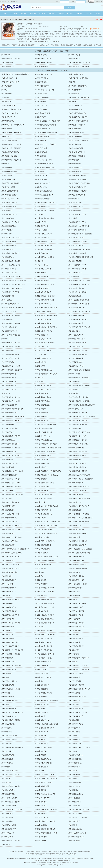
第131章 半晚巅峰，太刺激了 (44, 242)
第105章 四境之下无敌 (76, 207)
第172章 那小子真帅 (8, 296)
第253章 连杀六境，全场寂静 (11, 401)
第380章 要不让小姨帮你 (43, 564)
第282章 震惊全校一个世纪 (77, 436)
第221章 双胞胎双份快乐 (43, 358)
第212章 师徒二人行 (42, 347)
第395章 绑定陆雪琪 (42, 584)
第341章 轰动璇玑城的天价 (44, 514)
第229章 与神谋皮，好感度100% (12, 370)
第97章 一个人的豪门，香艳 (11, 199)
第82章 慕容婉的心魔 (8, 179)
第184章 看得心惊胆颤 (9, 312)
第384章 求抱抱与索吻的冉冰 (78, 568)
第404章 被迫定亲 (41, 596)
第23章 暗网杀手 (40, 101)
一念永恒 (62, 45)
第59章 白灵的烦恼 (41, 148)
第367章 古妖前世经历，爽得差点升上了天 (15, 549)
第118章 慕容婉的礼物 (9, 226)
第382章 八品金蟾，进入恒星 (11, 568)
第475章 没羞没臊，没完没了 (11, 689)
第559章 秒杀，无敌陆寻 (9, 798)
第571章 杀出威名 (7, 813)
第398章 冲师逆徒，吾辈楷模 (44, 588)
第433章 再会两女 (7, 634)
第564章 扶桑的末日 (75, 802)
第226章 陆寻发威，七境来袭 (11, 366)
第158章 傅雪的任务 (42, 277)
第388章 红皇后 (7, 576)
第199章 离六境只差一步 (9, 331)
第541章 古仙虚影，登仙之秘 (11, 775)
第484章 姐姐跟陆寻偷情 (9, 701)
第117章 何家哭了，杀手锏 (77, 222)
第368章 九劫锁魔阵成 (42, 549)
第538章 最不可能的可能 (9, 771)
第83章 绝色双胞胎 (41, 179)
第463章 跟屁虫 (7, 673)
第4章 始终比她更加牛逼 (9, 78)
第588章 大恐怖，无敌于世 (44, 63)
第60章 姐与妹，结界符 (76, 148)
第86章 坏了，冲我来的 (43, 183)
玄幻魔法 (14, 14)
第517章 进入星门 (7, 743)
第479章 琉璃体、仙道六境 (44, 693)
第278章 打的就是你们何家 (44, 432)
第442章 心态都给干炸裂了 (10, 646)
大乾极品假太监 (30, 851)
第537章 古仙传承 (74, 767)
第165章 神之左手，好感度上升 (79, 284)
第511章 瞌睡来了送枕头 (9, 736)
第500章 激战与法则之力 (43, 720)
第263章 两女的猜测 (42, 413)
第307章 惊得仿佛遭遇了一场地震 (12, 471)
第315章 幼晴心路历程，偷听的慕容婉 (81, 479)
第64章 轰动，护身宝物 (9, 156)
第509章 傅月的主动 (42, 732)
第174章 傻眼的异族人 (76, 296)
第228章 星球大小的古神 (76, 366)
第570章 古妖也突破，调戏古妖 (79, 810)
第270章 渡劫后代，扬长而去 (78, 420)
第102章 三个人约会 (75, 203)
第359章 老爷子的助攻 (42, 537)
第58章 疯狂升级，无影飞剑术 (11, 148)
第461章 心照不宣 (41, 669)
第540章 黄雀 (73, 771)
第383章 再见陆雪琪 (42, 568)
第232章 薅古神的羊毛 (9, 374)
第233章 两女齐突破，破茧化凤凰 (46, 374)
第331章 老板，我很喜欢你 (10, 502)
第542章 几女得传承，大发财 (44, 775)
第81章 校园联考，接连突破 (78, 175)
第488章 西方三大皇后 (42, 704)
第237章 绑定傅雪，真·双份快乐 (79, 378)
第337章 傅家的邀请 (8, 510)
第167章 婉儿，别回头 (42, 288)
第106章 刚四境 (7, 210)
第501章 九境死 (74, 720)
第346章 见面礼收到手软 (9, 522)
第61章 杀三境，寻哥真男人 (11, 152)
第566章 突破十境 (41, 806)
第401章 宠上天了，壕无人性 (44, 592)
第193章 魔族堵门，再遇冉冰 (11, 323)
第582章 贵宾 (73, 825)
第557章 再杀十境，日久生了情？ (46, 794)
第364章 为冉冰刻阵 (8, 545)
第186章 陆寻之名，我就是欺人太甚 (80, 312)
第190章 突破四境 (7, 319)
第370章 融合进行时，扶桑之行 (12, 553)
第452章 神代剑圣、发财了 (44, 658)
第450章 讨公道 (74, 654)
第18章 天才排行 (74, 94)
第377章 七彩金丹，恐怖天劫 (44, 561)
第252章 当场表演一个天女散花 (79, 397)
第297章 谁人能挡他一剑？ (77, 456)
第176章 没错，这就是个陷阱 (44, 300)
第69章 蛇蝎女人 (74, 160)
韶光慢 (56, 45)
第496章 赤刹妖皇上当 (9, 716)
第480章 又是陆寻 (74, 693)
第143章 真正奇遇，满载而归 (44, 257)
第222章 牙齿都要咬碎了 (76, 358)
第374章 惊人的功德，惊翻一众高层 (47, 557)
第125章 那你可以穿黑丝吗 (44, 234)
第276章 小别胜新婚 (75, 428)
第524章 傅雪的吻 (41, 751)
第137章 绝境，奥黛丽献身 (44, 249)
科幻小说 (70, 14)
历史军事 (42, 14)
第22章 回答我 (6, 101)
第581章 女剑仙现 (41, 825)
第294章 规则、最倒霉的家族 (78, 452)
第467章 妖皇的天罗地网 (43, 677)
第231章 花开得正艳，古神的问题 (79, 370)
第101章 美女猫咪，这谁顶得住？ (46, 203)
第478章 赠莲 (6, 693)
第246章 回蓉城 (74, 389)
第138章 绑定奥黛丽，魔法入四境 (79, 249)
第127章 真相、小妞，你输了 (11, 238)
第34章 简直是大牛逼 (8, 117)
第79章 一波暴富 (7, 175)
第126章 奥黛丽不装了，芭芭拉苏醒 (80, 234)
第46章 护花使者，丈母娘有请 (11, 133)
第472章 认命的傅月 (8, 685)
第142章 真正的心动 (8, 257)
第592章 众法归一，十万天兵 (11, 59)
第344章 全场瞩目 (41, 518)
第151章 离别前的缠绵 (9, 269)
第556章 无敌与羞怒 (8, 794)
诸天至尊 (85, 45)
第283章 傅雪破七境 (8, 440)
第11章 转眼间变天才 (42, 86)
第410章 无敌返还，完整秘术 (44, 603)
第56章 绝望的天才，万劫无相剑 (45, 144)
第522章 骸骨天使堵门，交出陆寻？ (80, 747)
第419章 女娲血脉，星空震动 (44, 615)
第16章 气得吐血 (7, 94)
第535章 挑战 (6, 767)
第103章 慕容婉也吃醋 (9, 207)
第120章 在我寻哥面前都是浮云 (79, 226)
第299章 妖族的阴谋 (42, 459)
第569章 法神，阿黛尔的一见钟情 (46, 810)
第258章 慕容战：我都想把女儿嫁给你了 (82, 405)
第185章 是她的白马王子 (43, 312)
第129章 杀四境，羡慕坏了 (77, 238)
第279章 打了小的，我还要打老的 (79, 432)
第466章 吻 (5, 677)
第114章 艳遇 (73, 218)
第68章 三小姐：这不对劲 (43, 160)
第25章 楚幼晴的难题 (8, 105)
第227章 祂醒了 (40, 366)
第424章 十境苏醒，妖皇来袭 (11, 623)
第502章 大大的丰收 (8, 724)
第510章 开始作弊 (74, 732)
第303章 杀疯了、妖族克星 (77, 463)
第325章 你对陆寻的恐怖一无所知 (12, 494)
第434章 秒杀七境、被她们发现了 (46, 634)
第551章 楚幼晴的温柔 (42, 786)
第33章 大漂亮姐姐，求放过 (78, 113)
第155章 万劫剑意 (41, 273)
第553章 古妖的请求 (8, 790)
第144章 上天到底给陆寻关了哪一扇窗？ (82, 257)
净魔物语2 (38, 851)
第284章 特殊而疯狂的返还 (44, 440)
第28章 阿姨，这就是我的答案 (11, 109)
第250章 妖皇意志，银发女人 (11, 397)
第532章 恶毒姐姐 (7, 763)
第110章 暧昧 (39, 214)
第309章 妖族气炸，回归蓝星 (78, 471)
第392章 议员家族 (41, 580)
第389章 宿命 (39, 576)
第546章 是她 (73, 778)
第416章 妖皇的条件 (42, 611)
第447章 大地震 (74, 650)
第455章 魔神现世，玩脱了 (44, 662)
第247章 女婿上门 (7, 393)
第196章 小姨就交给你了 (9, 327)
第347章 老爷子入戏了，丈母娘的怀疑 (47, 522)
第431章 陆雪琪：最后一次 (44, 631)
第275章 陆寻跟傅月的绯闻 (44, 428)
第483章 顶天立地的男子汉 (77, 697)
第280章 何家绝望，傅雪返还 (11, 436)
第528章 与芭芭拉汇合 (76, 755)
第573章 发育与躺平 (75, 813)
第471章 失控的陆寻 (75, 681)
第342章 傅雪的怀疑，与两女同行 (79, 514)
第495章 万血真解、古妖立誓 (78, 712)
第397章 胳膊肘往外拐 (9, 588)
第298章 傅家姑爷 (7, 459)
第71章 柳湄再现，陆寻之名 (44, 164)
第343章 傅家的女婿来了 (9, 518)
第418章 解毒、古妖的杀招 (10, 615)
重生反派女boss (32, 45)
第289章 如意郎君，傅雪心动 (11, 448)
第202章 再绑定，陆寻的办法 (11, 335)
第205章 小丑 (6, 339)
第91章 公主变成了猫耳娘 (10, 191)
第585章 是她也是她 (42, 66)
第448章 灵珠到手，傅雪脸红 (11, 654)
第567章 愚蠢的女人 (75, 806)
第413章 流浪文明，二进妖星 (44, 607)
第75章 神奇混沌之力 (75, 168)
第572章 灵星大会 (41, 813)
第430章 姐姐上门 (7, 631)
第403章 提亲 (6, 596)
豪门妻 (74, 854)
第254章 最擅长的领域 (42, 401)
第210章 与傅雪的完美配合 (77, 343)
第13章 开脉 (5, 90)
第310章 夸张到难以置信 (9, 475)
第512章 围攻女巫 (41, 736)
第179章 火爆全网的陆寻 (43, 304)
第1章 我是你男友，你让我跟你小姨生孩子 (15, 74)
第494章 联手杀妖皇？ (42, 712)
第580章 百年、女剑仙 (9, 825)
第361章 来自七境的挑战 (9, 541)
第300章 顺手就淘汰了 (76, 459)
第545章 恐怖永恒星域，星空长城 (46, 778)
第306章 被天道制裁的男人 (77, 467)
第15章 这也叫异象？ (75, 90)
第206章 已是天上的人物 (43, 339)
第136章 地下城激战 (8, 249)
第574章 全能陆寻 (7, 817)
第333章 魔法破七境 (75, 502)
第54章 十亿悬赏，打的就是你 (78, 140)
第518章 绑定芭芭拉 (42, 743)
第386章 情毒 (39, 572)
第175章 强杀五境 (7, 300)
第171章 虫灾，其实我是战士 (78, 292)
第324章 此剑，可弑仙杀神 (77, 491)
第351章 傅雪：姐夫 (75, 526)
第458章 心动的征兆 (42, 666)
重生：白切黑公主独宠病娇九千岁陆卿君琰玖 (80, 851)
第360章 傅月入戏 (74, 537)
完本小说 (79, 14)
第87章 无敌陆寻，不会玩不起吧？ (80, 183)
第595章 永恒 (95, 29)
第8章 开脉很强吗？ (41, 82)
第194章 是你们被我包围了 (44, 323)
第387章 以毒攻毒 (74, 572)
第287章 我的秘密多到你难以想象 (46, 444)
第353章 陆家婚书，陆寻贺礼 (44, 529)
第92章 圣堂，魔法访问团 (43, 191)
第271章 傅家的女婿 (8, 424)
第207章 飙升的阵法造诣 (76, 339)
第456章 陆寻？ (74, 662)
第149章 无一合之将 (42, 265)
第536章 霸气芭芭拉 (42, 767)
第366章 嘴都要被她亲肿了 (77, 545)
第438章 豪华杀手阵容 (76, 638)
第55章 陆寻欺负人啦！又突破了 (12, 144)
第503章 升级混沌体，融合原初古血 (47, 724)
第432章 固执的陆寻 (75, 631)
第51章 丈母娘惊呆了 (75, 136)
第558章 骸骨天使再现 (76, 794)
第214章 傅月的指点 (8, 350)
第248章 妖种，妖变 (42, 393)
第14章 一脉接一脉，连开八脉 (45, 90)
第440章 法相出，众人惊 (43, 642)
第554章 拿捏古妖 (41, 790)
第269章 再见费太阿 (42, 420)
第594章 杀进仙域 (41, 55)
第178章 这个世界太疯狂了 (10, 304)
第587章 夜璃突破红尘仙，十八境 (79, 63)
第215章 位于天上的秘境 (43, 350)
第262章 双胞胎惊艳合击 (9, 413)
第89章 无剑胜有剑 (41, 187)
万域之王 (98, 45)
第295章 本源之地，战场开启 (11, 456)
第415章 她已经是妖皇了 (9, 611)
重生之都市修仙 (70, 45)
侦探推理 (51, 14)
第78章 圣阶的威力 (75, 171)
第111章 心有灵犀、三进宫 (77, 214)
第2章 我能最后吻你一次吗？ (44, 74)
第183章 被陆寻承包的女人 (77, 308)
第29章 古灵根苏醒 (41, 109)
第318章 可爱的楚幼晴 (76, 483)
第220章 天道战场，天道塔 (10, 358)
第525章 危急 (73, 751)
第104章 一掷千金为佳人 (43, 207)
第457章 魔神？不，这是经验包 (12, 666)
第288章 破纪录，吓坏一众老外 (79, 444)
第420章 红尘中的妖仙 (76, 615)
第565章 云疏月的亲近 (9, 806)
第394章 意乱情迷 (7, 584)
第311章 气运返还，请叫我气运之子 (47, 475)
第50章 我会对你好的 (42, 136)
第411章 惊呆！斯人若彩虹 (77, 603)
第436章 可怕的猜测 (8, 638)
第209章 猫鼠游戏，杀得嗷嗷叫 (45, 343)
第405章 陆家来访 (74, 596)
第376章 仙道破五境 (8, 561)
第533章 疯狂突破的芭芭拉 (44, 763)
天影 (52, 45)
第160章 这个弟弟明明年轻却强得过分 (14, 280)
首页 (5, 14)
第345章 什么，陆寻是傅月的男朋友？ (81, 518)
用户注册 (99, 1)
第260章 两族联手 (41, 409)
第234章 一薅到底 (74, 374)
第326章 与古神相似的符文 (44, 494)
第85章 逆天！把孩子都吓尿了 (11, 183)
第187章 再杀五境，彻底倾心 (11, 315)
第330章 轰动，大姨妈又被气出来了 (80, 498)
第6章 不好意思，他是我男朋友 (79, 78)
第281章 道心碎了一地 (42, 436)
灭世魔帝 (14, 45)
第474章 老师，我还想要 (76, 685)
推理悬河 (45, 851)
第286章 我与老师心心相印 (10, 444)
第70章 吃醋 (5, 164)
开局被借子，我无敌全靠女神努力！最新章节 (21, 19)
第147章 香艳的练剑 (75, 261)
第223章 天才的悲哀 (8, 362)
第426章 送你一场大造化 (76, 623)
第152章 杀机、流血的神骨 (44, 269)
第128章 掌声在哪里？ (42, 238)
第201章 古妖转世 (74, 331)
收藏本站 (15, 1)
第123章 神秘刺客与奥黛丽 (77, 230)
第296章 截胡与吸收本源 (43, 456)
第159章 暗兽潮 (74, 277)
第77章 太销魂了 (40, 171)
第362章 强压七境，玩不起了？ (45, 541)
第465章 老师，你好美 (76, 673)
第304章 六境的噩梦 (8, 467)
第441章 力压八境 (74, 642)
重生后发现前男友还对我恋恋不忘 (35, 854)
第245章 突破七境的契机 (43, 389)
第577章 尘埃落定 (7, 821)
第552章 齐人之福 (74, 786)
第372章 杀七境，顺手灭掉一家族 (79, 553)
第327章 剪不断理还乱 (76, 494)
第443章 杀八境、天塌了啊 (44, 646)
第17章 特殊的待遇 (41, 94)
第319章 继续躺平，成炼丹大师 (12, 487)
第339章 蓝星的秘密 (75, 510)
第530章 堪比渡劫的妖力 (43, 759)
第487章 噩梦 (6, 704)
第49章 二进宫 (6, 136)
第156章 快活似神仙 (75, 273)
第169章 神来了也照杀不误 (10, 292)
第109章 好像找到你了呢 (9, 214)
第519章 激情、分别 (75, 743)
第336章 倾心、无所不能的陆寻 (79, 506)
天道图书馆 (92, 45)
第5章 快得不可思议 (41, 78)
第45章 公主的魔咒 (75, 129)
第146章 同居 (39, 261)
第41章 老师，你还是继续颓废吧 (45, 125)
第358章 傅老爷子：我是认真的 (12, 537)
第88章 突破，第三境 (8, 187)
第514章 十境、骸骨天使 (9, 740)
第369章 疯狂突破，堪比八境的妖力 (80, 549)
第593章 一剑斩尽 (74, 55)
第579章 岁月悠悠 (74, 821)
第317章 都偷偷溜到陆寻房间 (44, 483)
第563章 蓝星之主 (41, 802)
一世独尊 (41, 45)
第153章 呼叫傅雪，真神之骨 (78, 269)
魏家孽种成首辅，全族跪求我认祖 (55, 854)
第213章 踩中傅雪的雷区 (76, 347)
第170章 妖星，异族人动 (43, 292)
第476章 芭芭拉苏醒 (42, 689)
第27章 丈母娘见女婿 (75, 105)
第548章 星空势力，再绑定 (44, 782)
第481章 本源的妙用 (8, 697)
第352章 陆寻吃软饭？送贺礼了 (12, 529)
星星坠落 (68, 854)
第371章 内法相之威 (42, 553)
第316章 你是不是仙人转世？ (11, 483)
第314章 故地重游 (41, 479)
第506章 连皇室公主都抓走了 (44, 728)
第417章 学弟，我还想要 (76, 611)
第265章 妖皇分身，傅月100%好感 (13, 417)
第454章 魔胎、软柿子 (9, 662)
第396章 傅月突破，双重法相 (78, 584)
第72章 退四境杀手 (75, 164)
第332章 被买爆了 (41, 502)
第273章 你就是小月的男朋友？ (79, 424)
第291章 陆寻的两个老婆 (76, 448)
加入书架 (99, 19)
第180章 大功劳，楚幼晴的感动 (79, 304)
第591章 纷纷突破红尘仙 (43, 59)
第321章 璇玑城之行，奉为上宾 (79, 487)
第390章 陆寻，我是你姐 (76, 576)
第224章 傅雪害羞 (41, 362)
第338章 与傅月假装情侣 (43, 510)
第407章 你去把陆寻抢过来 (44, 599)
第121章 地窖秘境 (7, 230)
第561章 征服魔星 (74, 798)
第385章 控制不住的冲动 (9, 572)
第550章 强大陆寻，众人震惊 (11, 786)
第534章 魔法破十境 (75, 763)
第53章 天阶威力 (40, 140)
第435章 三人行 (74, 634)
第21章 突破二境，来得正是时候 (79, 98)
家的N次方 (21, 851)
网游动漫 (61, 14)
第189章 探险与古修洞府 (76, 315)
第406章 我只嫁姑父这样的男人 (12, 599)
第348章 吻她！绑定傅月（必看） (79, 522)
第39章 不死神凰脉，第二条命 (78, 121)
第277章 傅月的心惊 (8, 432)
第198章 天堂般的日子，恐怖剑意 (79, 327)
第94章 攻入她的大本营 (9, 195)
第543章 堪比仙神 (74, 775)
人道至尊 (78, 45)
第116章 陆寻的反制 (42, 222)
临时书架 (89, 14)
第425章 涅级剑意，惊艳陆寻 (44, 623)
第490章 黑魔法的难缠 (9, 708)
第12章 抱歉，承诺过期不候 (78, 86)
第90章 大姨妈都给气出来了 (78, 187)
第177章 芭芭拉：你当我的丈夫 (79, 300)
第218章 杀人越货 (41, 354)
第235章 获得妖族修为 (9, 378)
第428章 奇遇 (39, 627)
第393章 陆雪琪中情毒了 (76, 580)
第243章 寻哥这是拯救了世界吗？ (79, 385)
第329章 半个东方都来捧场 (44, 498)
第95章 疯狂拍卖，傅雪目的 (44, 195)
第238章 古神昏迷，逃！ (9, 382)
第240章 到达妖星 (74, 382)
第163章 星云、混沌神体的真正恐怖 (13, 284)
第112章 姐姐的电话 (8, 218)
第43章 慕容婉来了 (8, 129)
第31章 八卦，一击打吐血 (10, 113)
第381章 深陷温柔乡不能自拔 (78, 564)
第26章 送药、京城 (41, 105)
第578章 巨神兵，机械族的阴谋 (45, 821)
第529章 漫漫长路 (7, 759)
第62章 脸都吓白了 (41, 152)
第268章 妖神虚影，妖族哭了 (11, 420)
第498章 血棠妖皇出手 (76, 716)
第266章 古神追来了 (42, 417)
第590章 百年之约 (74, 59)
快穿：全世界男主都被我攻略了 (57, 851)
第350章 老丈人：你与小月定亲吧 (46, 526)
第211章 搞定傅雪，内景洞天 (11, 347)
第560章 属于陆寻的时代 (43, 798)
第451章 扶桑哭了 (7, 658)
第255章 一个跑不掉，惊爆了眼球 (79, 401)
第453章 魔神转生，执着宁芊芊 (79, 658)
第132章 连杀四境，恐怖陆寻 (78, 242)
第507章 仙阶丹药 (74, 728)
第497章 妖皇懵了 (41, 716)
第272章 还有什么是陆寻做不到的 (46, 424)
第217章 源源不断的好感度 (10, 354)
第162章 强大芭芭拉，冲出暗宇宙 (79, 280)
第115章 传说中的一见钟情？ (11, 222)
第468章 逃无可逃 (74, 677)
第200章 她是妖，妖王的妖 (44, 331)
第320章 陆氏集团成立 (42, 487)
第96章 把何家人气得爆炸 (77, 195)
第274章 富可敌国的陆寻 (9, 428)
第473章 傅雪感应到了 (42, 685)
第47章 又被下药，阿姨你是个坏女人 (47, 133)
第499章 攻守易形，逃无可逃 (11, 720)
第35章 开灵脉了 (40, 117)
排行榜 (98, 14)
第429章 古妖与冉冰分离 (76, 627)
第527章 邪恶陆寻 (41, 755)
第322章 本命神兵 (7, 491)
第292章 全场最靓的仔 (9, 452)
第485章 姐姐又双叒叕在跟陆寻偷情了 (47, 701)
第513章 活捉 (73, 736)
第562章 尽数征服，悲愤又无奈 (12, 802)
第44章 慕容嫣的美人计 (43, 129)
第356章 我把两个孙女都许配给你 (46, 533)
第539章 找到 (39, 771)
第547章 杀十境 (7, 782)
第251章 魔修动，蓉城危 (43, 397)
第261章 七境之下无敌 (76, 409)
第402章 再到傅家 (74, 592)
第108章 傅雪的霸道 (75, 210)
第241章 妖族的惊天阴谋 (9, 385)
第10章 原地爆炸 (7, 86)
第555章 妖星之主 (74, 790)
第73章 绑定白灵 (7, 168)
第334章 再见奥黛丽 (8, 506)
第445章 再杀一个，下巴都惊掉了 (12, 650)
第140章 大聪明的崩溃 (42, 253)
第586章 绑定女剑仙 (8, 66)
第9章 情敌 (72, 82)
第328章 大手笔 (7, 498)
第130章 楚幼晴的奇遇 (9, 242)
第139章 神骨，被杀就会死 (10, 253)
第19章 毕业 (5, 98)
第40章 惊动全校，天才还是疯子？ (13, 125)
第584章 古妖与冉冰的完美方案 (79, 66)
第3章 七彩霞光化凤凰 (76, 74)
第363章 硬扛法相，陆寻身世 (78, 541)
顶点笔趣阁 (13, 7)
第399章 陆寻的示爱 (75, 588)
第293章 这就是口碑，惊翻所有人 (46, 452)
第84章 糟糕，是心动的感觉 (78, 179)
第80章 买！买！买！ (42, 175)
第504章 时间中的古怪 (76, 724)
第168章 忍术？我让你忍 (76, 288)
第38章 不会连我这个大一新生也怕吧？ (48, 121)
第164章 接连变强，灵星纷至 (44, 284)
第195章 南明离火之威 (76, 323)
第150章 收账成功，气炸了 (77, 265)
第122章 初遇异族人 (42, 230)
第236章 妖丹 (39, 378)
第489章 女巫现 (74, 704)
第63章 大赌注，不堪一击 (77, 152)
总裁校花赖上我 (22, 45)
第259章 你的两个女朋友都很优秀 (12, 409)
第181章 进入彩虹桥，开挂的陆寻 (12, 308)
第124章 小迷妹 (7, 234)
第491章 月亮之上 (41, 708)
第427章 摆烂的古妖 (8, 627)
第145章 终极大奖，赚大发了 (11, 261)
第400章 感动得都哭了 (9, 592)
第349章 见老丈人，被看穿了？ (12, 526)
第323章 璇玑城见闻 (42, 491)
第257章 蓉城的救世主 (42, 405)
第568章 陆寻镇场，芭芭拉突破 (12, 810)
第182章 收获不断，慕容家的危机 (46, 308)
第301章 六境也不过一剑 (9, 463)
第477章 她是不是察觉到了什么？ (79, 689)
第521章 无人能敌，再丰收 (44, 747)
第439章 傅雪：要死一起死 (10, 642)
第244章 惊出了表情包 (9, 389)
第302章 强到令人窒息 (42, 463)
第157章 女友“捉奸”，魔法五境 (11, 277)
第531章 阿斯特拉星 (75, 759)
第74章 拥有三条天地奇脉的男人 (45, 168)
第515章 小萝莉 (40, 740)
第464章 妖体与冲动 (42, 673)
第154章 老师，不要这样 (9, 273)
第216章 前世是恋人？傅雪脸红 (79, 350)
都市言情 (33, 14)
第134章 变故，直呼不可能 (44, 245)
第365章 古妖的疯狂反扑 (43, 545)
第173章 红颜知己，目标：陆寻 (45, 296)
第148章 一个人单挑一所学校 (11, 265)
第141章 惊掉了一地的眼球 (77, 253)
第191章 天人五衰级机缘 (43, 319)
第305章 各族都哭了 (42, 467)
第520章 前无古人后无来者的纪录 (12, 747)
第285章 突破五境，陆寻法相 (78, 440)
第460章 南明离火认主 (9, 669)
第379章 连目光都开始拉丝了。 (12, 564)
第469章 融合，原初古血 (9, 681)
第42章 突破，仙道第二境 (77, 125)
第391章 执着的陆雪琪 (9, 580)
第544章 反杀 (6, 778)
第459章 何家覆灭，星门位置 (78, 666)
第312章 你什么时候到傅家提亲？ (79, 475)
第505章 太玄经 (7, 728)
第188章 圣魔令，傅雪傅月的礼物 (46, 315)
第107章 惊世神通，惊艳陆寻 (44, 210)
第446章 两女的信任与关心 (44, 650)
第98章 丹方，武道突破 (43, 199)
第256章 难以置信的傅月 (9, 405)
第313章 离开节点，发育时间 (11, 479)
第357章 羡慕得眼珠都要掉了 (78, 533)
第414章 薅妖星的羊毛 (76, 607)
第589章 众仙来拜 (7, 63)
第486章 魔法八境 (74, 701)
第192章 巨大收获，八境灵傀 (78, 319)
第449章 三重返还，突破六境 (44, 654)
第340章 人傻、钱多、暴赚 (10, 514)
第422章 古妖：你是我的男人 (44, 619)
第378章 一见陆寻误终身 (76, 561)
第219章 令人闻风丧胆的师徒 (78, 354)
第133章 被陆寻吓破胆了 (9, 245)
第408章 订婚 (73, 599)
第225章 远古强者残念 (76, 362)
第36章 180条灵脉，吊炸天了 (78, 117)
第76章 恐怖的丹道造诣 (9, 171)
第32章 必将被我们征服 (43, 113)
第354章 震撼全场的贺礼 (76, 529)
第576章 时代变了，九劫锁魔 (78, 817)
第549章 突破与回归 (75, 782)
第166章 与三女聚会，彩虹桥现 (12, 288)
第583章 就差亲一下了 (9, 829)
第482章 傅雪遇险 (41, 697)
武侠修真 (23, 14)
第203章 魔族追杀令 (42, 335)
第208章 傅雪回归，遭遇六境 (11, 343)
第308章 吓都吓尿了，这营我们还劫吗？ (48, 471)
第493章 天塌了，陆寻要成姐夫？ (12, 712)
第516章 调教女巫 (74, 740)
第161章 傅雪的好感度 (42, 280)
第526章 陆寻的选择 (8, 755)
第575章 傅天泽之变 (42, 817)
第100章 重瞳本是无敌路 (9, 203)
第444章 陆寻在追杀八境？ (77, 646)
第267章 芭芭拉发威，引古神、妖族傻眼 (82, 417)
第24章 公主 (72, 101)
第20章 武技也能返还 (42, 98)
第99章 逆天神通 (74, 199)
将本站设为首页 (5, 1)
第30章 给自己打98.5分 (76, 109)
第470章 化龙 (39, 681)
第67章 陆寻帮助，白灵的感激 (11, 160)
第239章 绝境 (39, 382)
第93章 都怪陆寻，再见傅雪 (78, 191)
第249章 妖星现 (74, 393)
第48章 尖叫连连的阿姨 (76, 133)
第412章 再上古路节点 (9, 607)
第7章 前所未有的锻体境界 (10, 82)
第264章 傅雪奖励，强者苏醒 (78, 413)
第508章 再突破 (7, 732)
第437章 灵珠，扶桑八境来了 (44, 638)
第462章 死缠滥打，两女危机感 (79, 669)
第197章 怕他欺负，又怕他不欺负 (46, 327)
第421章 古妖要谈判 (8, 619)
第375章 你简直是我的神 (76, 557)
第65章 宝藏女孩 (40, 156)
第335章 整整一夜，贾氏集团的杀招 (47, 506)
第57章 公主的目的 (75, 144)
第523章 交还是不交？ (9, 751)
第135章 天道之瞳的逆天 (76, 245)
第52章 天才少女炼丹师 (9, 140)
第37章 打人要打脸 (8, 121)
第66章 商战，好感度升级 (77, 156)
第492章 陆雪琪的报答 (76, 708)
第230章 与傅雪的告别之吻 (44, 370)
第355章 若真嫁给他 (8, 533)
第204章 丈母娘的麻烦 (76, 335)
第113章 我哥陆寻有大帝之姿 (44, 218)
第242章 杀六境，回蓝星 (43, 385)
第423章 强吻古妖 (74, 619)
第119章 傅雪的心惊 (42, 226)
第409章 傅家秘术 (7, 603)
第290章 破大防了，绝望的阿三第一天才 (48, 448)
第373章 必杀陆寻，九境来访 (11, 557)
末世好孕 (47, 45)
